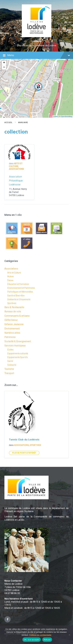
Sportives (12, 303)
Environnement (12, 329)
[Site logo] (37, 36)
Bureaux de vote (13, 311)
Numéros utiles (12, 333)
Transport (9, 373)
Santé (10, 361)
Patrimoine (10, 337)
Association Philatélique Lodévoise (16, 181)
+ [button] (4, 63)
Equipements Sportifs (18, 357)
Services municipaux (15, 346)
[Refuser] (69, 635)
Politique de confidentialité (40, 635)
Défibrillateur (11, 320)
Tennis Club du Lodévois (24, 440)
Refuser (47, 640)
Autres (11, 276)
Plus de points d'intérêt (24, 453)
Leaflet (55, 116)
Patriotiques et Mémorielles (20, 292)
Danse (10, 280)
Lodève (37, 41)
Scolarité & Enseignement (18, 341)
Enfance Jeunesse (14, 324)
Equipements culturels (18, 353)
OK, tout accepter (32, 640)
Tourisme (9, 369)
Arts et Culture (14, 273)
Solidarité (12, 365)
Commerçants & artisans (17, 316)
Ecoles (10, 350)
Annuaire (23, 122)
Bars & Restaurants (14, 307)
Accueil (8, 122)
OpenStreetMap (67, 116)
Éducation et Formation (18, 284)
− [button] (4, 67)
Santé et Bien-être (16, 296)
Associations (16, 169)
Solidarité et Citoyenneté (19, 299)
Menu (36, 56)
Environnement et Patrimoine (21, 288)
